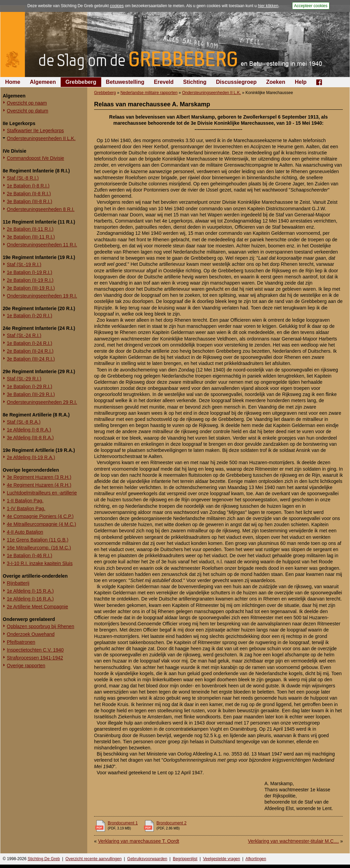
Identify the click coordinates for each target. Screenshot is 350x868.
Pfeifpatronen (21, 642)
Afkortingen (256, 859)
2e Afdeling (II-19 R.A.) (31, 457)
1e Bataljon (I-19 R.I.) (29, 272)
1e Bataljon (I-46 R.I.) (29, 555)
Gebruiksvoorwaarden (147, 859)
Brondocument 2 (171, 823)
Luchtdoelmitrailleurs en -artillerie (42, 493)
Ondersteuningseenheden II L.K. (41, 138)
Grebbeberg (81, 82)
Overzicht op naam (27, 103)
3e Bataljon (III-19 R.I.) (31, 288)
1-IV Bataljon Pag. (26, 508)
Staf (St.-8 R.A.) (24, 422)
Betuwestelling (125, 82)
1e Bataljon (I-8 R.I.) (28, 186)
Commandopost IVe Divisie (35, 158)
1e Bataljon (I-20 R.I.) (29, 316)
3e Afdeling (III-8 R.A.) (30, 438)
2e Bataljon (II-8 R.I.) (29, 194)
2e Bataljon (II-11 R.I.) (30, 229)
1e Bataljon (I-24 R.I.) (29, 343)
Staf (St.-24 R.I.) (24, 335)
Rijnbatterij (18, 583)
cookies (117, 6)
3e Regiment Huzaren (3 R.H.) (39, 477)
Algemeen (43, 82)
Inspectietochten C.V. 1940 (35, 650)
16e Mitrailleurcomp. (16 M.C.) (39, 548)
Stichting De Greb (44, 859)
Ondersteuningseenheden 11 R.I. (42, 245)
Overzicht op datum (27, 111)
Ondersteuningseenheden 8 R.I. (41, 209)
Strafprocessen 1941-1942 (35, 658)
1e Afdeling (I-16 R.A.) (30, 599)
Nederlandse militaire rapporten (149, 93)
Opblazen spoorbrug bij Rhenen (41, 626)
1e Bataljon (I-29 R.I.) (29, 386)
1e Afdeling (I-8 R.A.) (29, 430)
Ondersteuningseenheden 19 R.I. (42, 296)
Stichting (195, 82)
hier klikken (268, 6)
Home (13, 82)
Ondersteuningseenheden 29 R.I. (42, 402)
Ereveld (164, 82)
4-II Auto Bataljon (25, 532)
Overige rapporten (26, 666)
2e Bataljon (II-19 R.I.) (30, 280)
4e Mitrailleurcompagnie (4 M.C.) (41, 524)
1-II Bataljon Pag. (25, 501)
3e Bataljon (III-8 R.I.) (29, 201)
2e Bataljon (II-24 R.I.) (30, 351)
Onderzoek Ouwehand (31, 634)
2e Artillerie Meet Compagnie (37, 607)
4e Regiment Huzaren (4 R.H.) (39, 485)
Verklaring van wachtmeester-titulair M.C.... (293, 841)
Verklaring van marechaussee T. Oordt (139, 841)
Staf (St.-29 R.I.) (24, 379)
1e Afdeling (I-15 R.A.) (30, 591)
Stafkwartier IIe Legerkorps (35, 131)
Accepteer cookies (311, 6)
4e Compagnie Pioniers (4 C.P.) (40, 516)
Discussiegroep (236, 82)
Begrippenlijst (185, 859)
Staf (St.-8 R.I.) (23, 178)
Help (301, 82)
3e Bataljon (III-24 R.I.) (31, 359)
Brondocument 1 (123, 823)
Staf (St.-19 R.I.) (24, 264)
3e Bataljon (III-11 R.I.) (31, 237)
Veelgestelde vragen (222, 859)
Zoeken (276, 82)
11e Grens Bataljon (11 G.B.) (38, 540)
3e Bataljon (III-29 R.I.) (31, 394)
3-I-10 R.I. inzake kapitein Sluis (40, 563)
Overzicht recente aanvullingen (94, 859)
